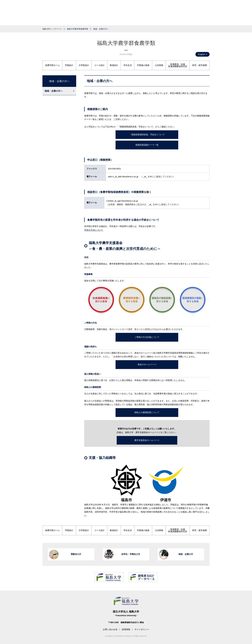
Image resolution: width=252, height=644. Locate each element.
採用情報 (126, 629)
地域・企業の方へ (54, 91)
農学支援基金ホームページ (147, 440)
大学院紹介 (84, 65)
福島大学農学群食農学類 (77, 29)
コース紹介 (99, 65)
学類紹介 (69, 65)
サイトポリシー (142, 629)
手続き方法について (94, 230)
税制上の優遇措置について (147, 412)
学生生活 (128, 65)
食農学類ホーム (52, 65)
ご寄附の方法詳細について (147, 337)
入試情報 (159, 65)
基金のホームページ (147, 364)
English (203, 54)
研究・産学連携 (200, 65)
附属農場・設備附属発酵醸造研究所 (178, 65)
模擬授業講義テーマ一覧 (147, 145)
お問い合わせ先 (110, 629)
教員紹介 (114, 65)
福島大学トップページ (52, 29)
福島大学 (126, 14)
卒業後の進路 (143, 65)
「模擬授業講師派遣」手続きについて (147, 135)
